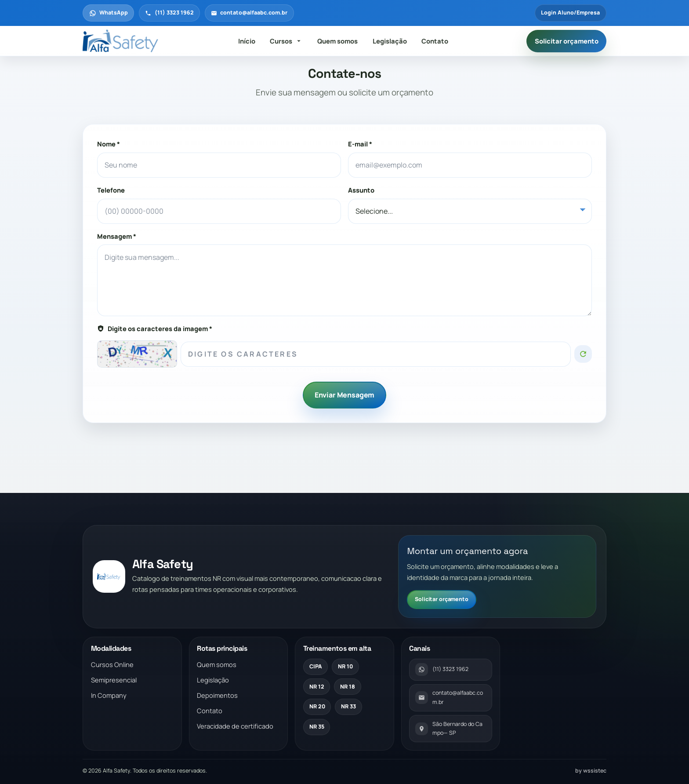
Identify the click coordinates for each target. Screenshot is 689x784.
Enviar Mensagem (345, 395)
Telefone (111, 190)
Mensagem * (117, 236)
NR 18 (348, 687)
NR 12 (317, 687)
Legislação (390, 41)
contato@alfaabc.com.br (249, 13)
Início (247, 41)
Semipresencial (114, 680)
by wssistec (591, 771)
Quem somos (337, 41)
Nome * (109, 144)
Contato (435, 41)
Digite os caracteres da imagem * (155, 328)
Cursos (286, 41)
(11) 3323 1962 (169, 13)
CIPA (316, 666)
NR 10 (345, 666)
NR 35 (317, 727)
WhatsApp (109, 13)
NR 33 (348, 706)
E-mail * (360, 144)
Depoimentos (217, 695)
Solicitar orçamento (567, 41)
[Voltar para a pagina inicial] (121, 41)
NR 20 (317, 706)
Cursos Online (112, 664)
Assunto (361, 190)
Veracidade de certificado (235, 726)
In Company (109, 695)
